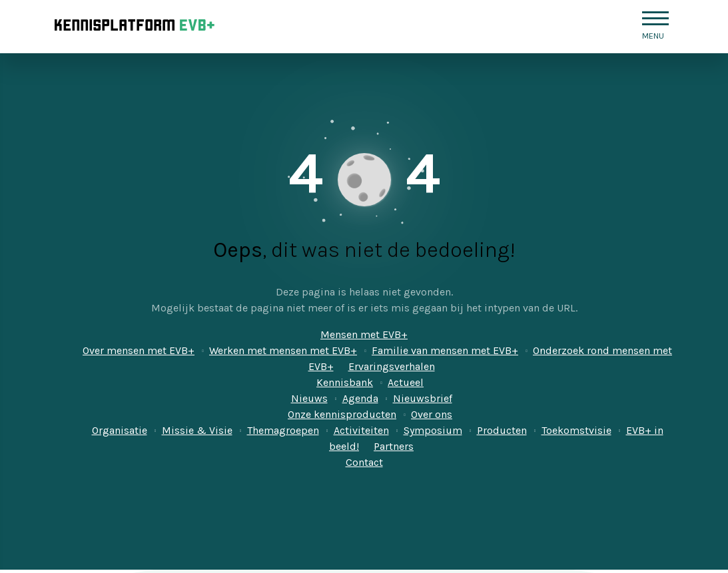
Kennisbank (345, 382)
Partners (394, 446)
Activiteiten (361, 430)
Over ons (432, 414)
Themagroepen (283, 430)
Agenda (360, 398)
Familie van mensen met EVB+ (445, 350)
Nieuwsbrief (423, 398)
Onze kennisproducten (342, 414)
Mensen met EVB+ (364, 334)
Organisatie (120, 430)
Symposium (433, 430)
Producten (502, 430)
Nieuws (309, 398)
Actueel (406, 382)
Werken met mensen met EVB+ (283, 350)
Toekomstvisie (576, 430)
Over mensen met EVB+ (139, 350)
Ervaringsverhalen (392, 366)
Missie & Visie (197, 430)
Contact (364, 462)
